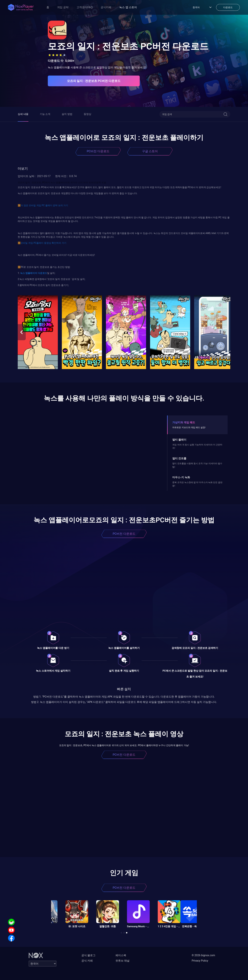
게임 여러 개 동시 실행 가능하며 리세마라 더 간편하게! (197, 446)
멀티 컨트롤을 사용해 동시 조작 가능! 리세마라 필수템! (197, 465)
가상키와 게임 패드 (184, 422)
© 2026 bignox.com (203, 955)
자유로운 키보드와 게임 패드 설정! (189, 427)
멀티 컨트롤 (179, 458)
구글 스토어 (150, 151)
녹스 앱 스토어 (128, 7)
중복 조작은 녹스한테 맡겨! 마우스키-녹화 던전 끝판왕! (197, 484)
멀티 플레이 (179, 440)
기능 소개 (45, 114)
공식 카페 (87, 961)
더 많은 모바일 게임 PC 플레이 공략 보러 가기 (44, 205)
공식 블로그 (88, 955)
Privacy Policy (200, 961)
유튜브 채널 (122, 961)
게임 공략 (63, 7)
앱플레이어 (31, 273)
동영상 (87, 114)
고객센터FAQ (85, 7)
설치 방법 (67, 114)
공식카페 (106, 7)
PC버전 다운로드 (98, 151)
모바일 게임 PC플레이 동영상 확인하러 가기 (43, 243)
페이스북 (121, 955)
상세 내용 (23, 114)
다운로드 (42, 273)
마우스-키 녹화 (181, 477)
